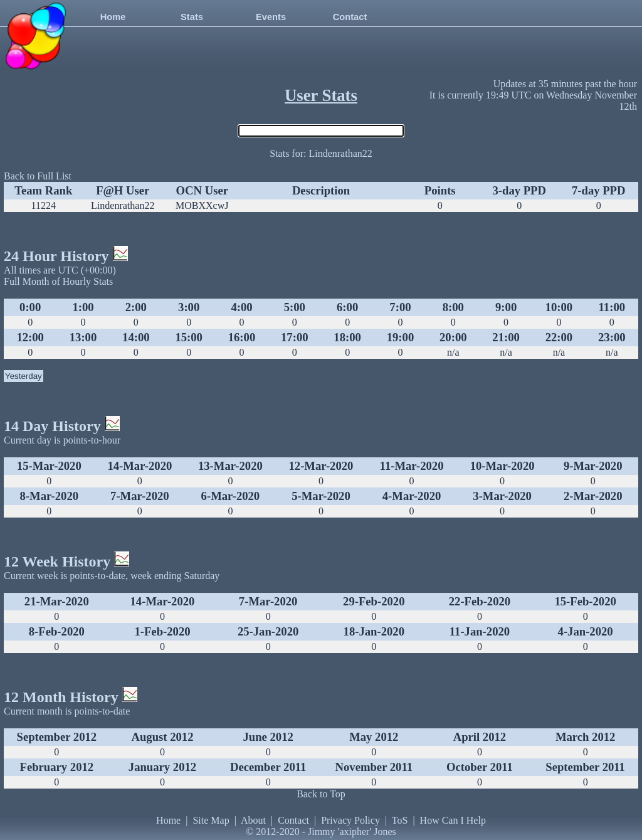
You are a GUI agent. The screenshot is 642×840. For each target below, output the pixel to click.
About (253, 820)
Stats (192, 17)
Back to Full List (38, 176)
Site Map (211, 820)
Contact (350, 17)
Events (271, 17)
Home (113, 17)
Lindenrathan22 (123, 205)
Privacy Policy (350, 820)
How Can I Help (453, 820)
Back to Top (321, 794)
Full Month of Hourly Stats (58, 281)
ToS (400, 820)
